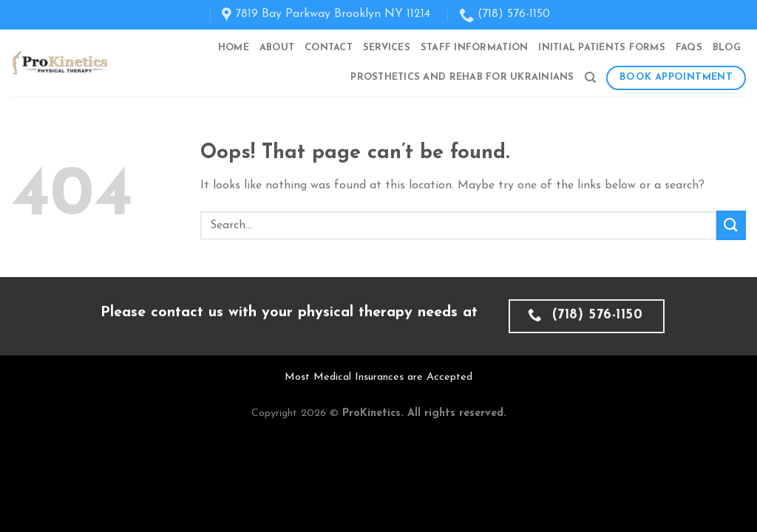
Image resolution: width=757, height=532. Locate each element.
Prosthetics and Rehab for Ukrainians (462, 77)
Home (234, 48)
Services (387, 48)
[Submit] (731, 225)
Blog (727, 48)
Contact (329, 48)
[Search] (590, 78)
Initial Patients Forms (602, 48)
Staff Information (474, 48)
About (277, 48)
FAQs (689, 48)
